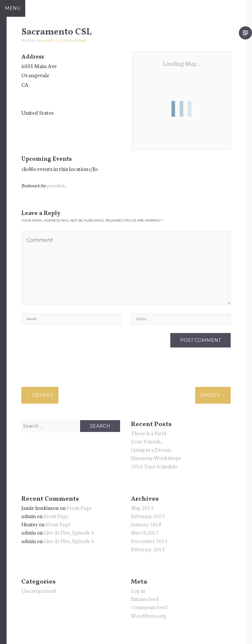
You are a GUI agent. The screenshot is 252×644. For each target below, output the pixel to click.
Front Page (79, 507)
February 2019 (148, 516)
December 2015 (149, 541)
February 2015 (148, 549)
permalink (56, 185)
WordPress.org (148, 615)
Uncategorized (39, 590)
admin (80, 41)
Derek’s (40, 395)
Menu (13, 8)
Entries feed (145, 598)
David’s (213, 395)
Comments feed (149, 607)
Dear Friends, (147, 441)
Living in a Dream (151, 449)
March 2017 (145, 532)
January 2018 (146, 524)
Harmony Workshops (156, 457)
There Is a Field (148, 433)
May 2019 (142, 507)
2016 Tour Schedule (154, 466)
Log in (138, 590)
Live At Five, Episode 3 (69, 532)
